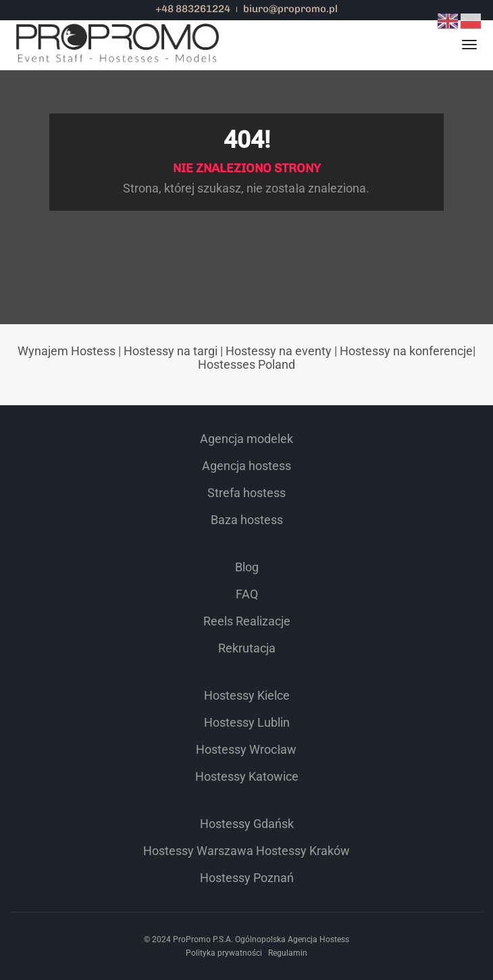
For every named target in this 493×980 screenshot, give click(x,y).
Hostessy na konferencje (406, 351)
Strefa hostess (246, 493)
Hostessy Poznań (247, 878)
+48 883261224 (193, 9)
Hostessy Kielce (247, 695)
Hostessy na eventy (279, 351)
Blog (247, 567)
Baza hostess (247, 520)
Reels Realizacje (247, 621)
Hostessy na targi (171, 351)
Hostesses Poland (246, 364)
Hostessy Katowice (247, 776)
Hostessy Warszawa (198, 851)
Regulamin (288, 953)
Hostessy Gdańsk (247, 824)
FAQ (247, 594)
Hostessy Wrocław (246, 749)
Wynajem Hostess (67, 351)
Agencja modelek (246, 439)
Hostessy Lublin (247, 722)
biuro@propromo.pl (290, 9)
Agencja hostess (246, 466)
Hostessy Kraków (303, 851)
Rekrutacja (247, 648)
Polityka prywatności (224, 953)
